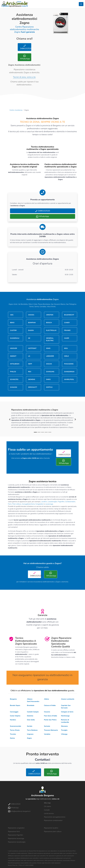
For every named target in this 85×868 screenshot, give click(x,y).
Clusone (47, 712)
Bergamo (13, 699)
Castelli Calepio (33, 712)
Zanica (12, 738)
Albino (47, 699)
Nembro (13, 720)
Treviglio (64, 730)
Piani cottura (17, 504)
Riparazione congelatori (16, 828)
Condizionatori (70, 502)
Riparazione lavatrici (51, 828)
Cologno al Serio (67, 712)
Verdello (47, 734)
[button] (10, 419)
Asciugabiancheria (28, 504)
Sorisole (47, 726)
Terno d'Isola (15, 730)
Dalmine (30, 716)
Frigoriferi (61, 502)
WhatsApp (25, 57)
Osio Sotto (31, 720)
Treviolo (13, 734)
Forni (10, 504)
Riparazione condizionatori (53, 820)
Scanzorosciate (16, 726)
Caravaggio (14, 712)
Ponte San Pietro (50, 720)
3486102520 (25, 47)
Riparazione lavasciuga (16, 838)
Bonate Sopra (15, 705)
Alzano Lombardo (68, 699)
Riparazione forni (14, 832)
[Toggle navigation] (81, 4)
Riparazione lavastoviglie (17, 842)
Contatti (47, 810)
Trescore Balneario (51, 730)
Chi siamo (48, 806)
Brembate (31, 705)
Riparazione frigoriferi (16, 835)
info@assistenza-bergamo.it (19, 811)
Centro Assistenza (16, 110)
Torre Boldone (32, 730)
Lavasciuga (49, 504)
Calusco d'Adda (50, 705)
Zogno (29, 738)
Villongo (64, 734)
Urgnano (30, 734)
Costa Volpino (15, 716)
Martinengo (65, 716)
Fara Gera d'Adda (51, 716)
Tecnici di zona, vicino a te (24, 77)
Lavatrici (44, 502)
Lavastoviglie (52, 502)
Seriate (30, 726)
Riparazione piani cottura (53, 832)
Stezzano (64, 726)
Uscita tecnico (49, 813)
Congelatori (39, 504)
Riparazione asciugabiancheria (55, 817)
